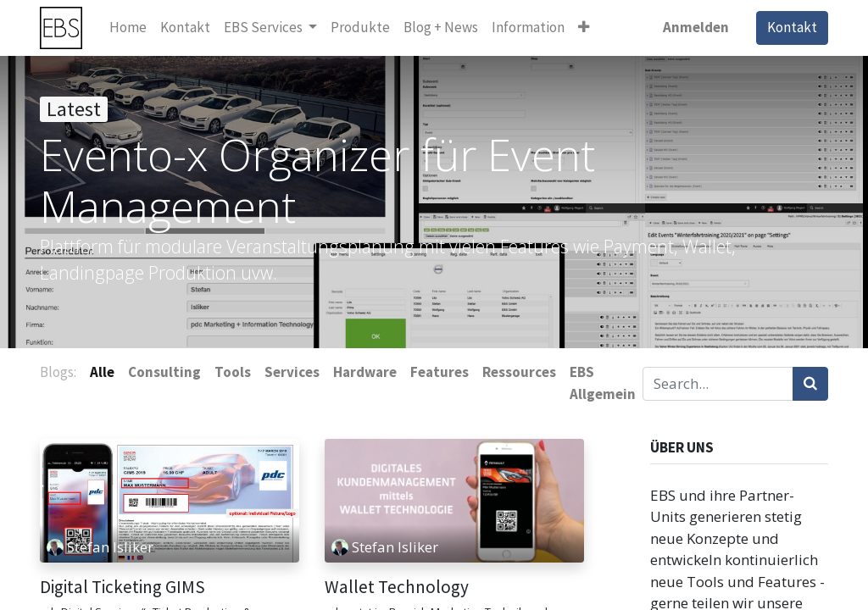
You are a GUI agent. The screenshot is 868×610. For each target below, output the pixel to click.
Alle (102, 372)
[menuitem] (128, 28)
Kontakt (792, 27)
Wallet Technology (397, 587)
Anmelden (696, 27)
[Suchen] (810, 384)
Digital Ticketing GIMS (122, 587)
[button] (584, 28)
